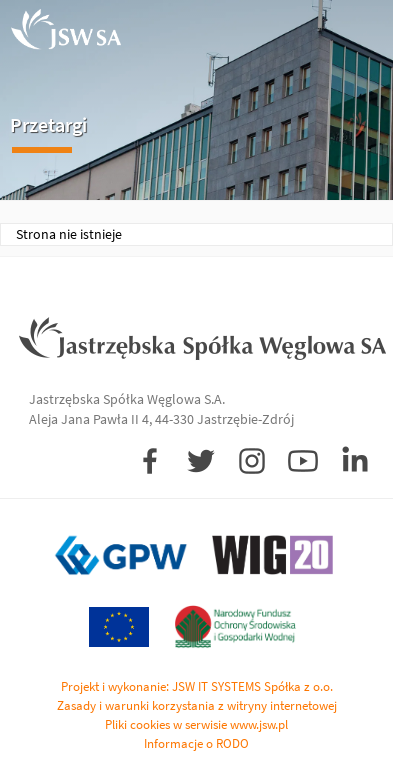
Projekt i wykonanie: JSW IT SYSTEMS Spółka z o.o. (197, 686)
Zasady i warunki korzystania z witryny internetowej (197, 705)
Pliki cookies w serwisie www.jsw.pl (196, 724)
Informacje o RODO (196, 743)
